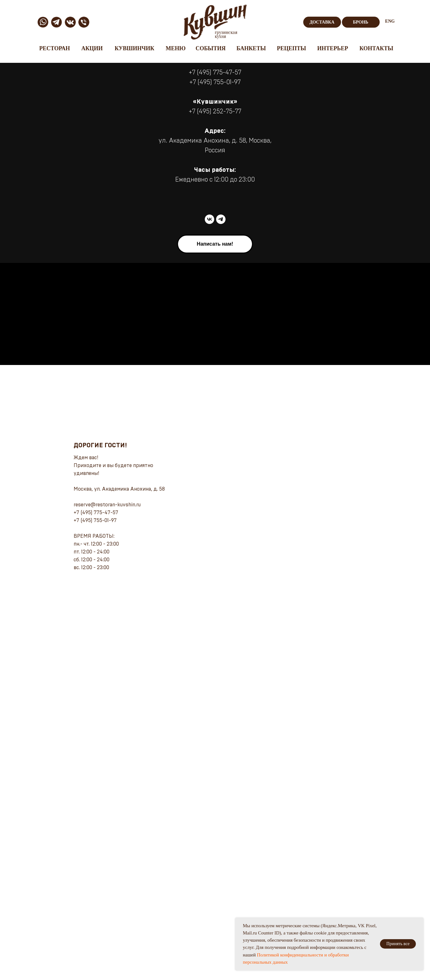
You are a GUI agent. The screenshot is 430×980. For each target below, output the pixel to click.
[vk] (209, 219)
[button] (215, 244)
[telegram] (221, 219)
